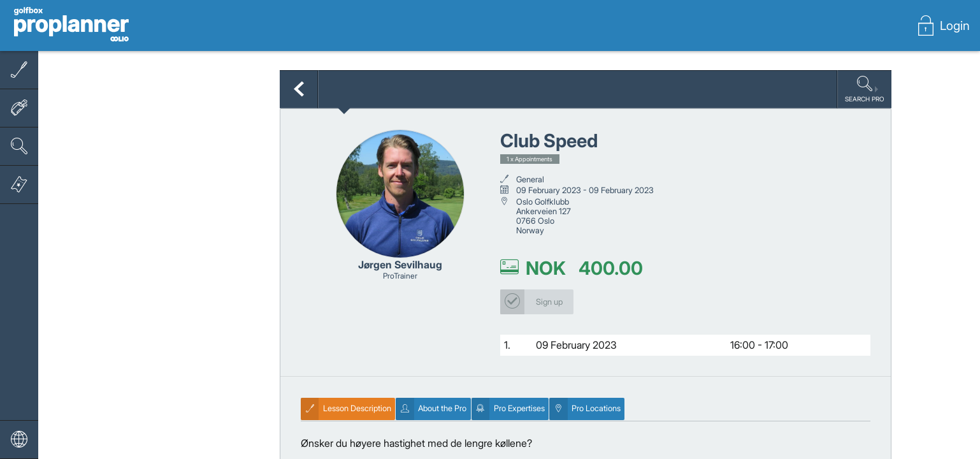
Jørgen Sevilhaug (400, 265)
